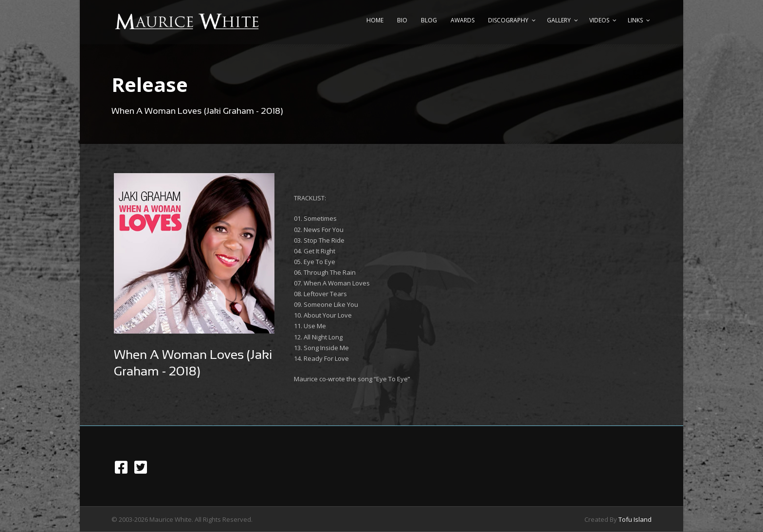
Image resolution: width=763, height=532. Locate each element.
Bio (402, 20)
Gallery (559, 20)
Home (375, 20)
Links (635, 20)
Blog (429, 20)
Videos (599, 20)
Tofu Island (635, 519)
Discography (508, 20)
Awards (463, 20)
